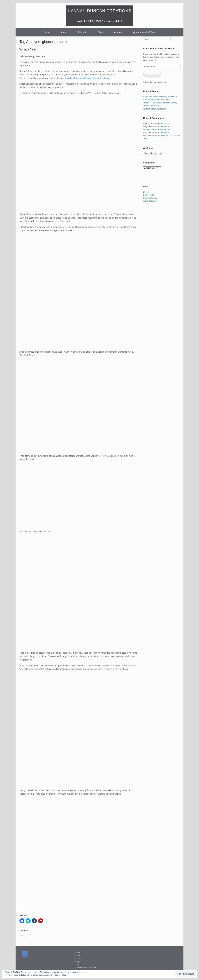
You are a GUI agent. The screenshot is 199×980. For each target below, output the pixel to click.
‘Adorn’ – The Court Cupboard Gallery (160, 103)
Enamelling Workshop (160, 123)
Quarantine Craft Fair (144, 32)
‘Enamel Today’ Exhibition (155, 109)
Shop (101, 32)
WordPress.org (150, 201)
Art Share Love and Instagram (157, 100)
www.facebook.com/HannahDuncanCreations (87, 78)
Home (47, 32)
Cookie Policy (60, 975)
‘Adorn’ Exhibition (151, 106)
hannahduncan (150, 130)
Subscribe (152, 74)
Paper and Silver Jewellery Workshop (160, 97)
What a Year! (28, 49)
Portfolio (83, 32)
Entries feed (149, 195)
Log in (146, 192)
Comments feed (150, 198)
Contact (118, 32)
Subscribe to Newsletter (85, 968)
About (64, 32)
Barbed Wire (164, 126)
